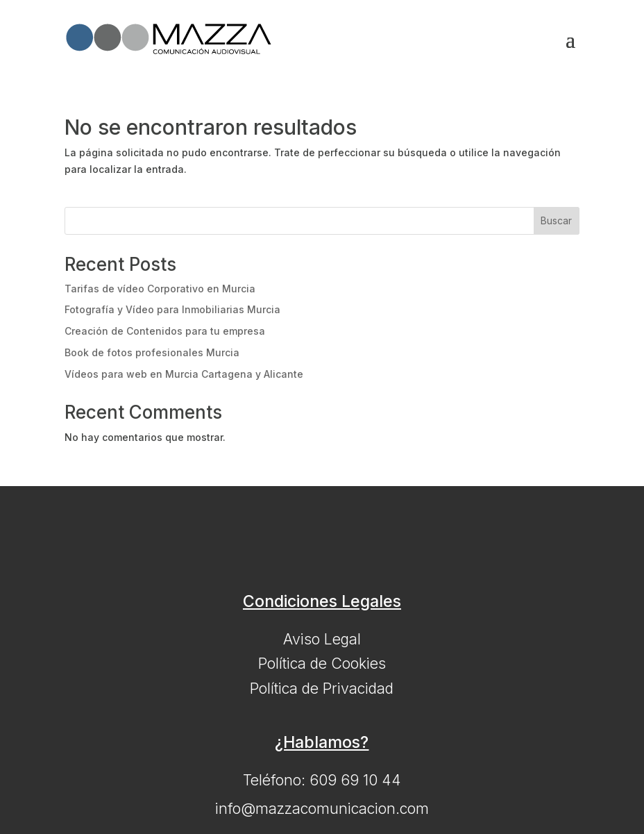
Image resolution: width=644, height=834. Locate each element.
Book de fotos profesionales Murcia (152, 352)
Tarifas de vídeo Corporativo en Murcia (160, 289)
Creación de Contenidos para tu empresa (165, 331)
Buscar (556, 220)
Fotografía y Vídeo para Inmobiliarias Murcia (172, 309)
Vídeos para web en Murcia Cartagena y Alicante (184, 374)
